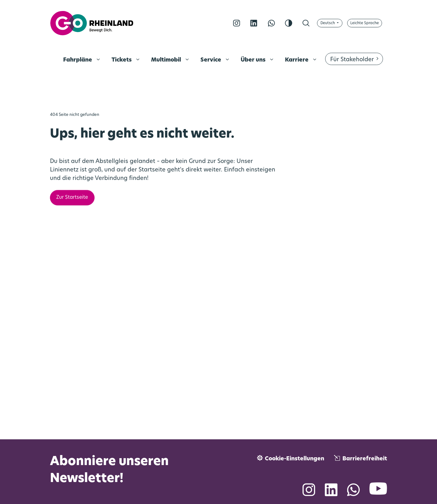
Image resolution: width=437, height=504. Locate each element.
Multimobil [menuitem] (167, 60)
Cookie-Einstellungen (295, 459)
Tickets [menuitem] (122, 60)
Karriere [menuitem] (297, 60)
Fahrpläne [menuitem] (78, 60)
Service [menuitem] (211, 60)
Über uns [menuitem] (254, 60)
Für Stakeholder (352, 60)
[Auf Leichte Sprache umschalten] (365, 23)
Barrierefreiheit (365, 459)
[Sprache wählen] (330, 23)
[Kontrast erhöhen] (288, 23)
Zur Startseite (72, 198)
